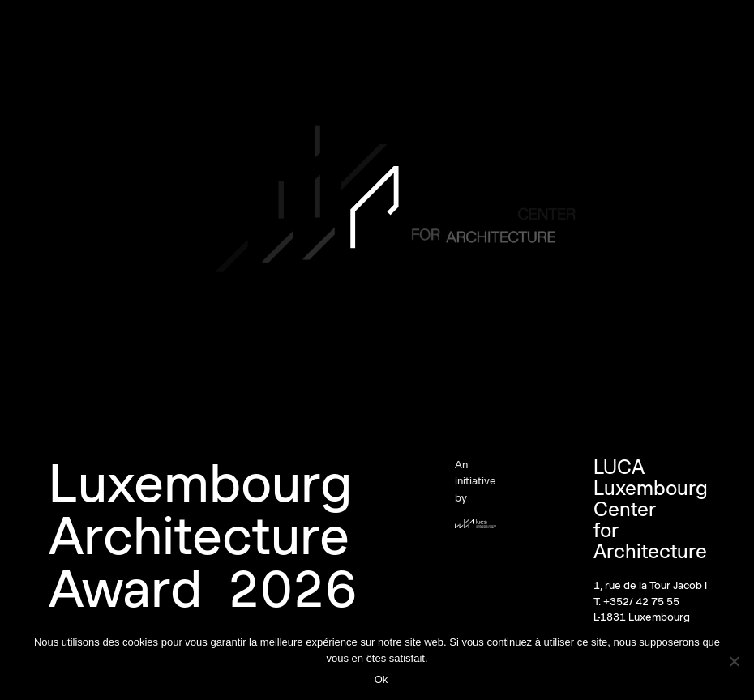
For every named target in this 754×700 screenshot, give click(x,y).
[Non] (734, 661)
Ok (381, 679)
